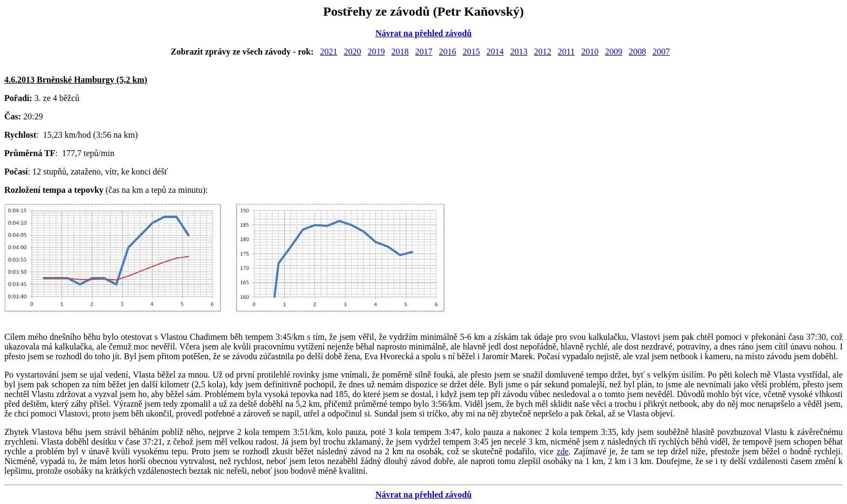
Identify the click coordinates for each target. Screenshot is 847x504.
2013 (519, 52)
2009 (614, 52)
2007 (661, 52)
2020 (353, 52)
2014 (495, 52)
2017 (424, 52)
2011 (566, 52)
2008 (637, 52)
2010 (590, 52)
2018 (400, 52)
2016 (448, 52)
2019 (377, 52)
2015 (472, 52)
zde (562, 451)
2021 (329, 52)
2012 (543, 52)
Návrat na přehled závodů (423, 33)
